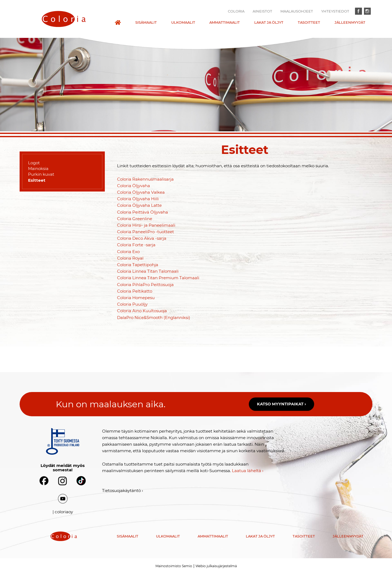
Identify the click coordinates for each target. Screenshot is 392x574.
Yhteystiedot (335, 11)
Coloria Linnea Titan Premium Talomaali (158, 278)
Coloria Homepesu (136, 298)
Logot (34, 163)
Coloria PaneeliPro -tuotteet (146, 232)
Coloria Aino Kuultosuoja (142, 311)
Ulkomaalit (183, 22)
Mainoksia (38, 168)
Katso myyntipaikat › (281, 404)
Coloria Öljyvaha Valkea (141, 192)
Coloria (236, 11)
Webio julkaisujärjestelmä (216, 566)
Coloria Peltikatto (135, 291)
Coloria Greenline (135, 219)
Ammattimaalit (225, 22)
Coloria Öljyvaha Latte (139, 205)
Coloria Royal (130, 258)
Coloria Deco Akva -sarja (142, 238)
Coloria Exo (128, 252)
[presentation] (64, 19)
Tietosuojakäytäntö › (123, 491)
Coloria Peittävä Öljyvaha (143, 212)
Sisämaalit (146, 22)
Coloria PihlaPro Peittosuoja (145, 285)
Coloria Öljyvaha (134, 186)
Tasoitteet (309, 22)
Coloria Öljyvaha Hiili (138, 199)
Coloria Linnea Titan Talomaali (148, 271)
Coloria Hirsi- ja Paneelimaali (146, 225)
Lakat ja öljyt (269, 22)
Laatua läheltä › (248, 471)
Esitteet (37, 180)
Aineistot (262, 11)
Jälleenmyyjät (350, 22)
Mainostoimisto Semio (174, 566)
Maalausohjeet (297, 11)
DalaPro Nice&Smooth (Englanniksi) (154, 318)
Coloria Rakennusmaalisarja (145, 179)
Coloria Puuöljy (132, 304)
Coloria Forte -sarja (136, 245)
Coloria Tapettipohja (138, 265)
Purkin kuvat (41, 174)
